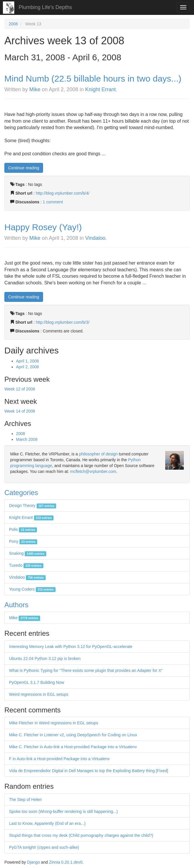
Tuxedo (26, 565)
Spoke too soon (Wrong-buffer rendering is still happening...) (63, 811)
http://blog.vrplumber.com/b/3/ (63, 322)
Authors (16, 605)
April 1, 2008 (27, 361)
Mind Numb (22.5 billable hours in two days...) (93, 79)
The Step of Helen (25, 800)
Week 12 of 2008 (20, 389)
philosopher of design (98, 454)
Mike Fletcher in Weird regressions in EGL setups (54, 723)
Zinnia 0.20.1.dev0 (66, 862)
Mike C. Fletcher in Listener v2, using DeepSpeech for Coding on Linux (73, 735)
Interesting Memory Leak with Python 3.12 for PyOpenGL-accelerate (71, 647)
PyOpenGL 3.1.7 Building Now (37, 682)
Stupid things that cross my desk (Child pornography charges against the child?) (81, 835)
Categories (21, 493)
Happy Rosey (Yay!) (43, 227)
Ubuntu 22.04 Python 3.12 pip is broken (45, 659)
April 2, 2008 (27, 367)
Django (33, 862)
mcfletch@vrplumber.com (93, 471)
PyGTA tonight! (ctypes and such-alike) (44, 847)
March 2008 (27, 439)
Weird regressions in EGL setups (39, 694)
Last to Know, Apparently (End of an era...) (47, 823)
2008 (13, 24)
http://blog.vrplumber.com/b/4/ (63, 193)
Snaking (28, 553)
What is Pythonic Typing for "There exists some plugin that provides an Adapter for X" (86, 670)
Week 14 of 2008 (20, 411)
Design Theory (33, 506)
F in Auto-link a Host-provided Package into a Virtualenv (59, 759)
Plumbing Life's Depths (45, 7)
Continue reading (24, 168)
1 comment (53, 202)
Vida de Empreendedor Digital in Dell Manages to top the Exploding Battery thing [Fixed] (89, 771)
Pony (23, 541)
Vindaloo (95, 238)
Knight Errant (100, 89)
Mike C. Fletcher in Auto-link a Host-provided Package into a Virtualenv (73, 747)
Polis (23, 529)
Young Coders (32, 589)
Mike (35, 89)
